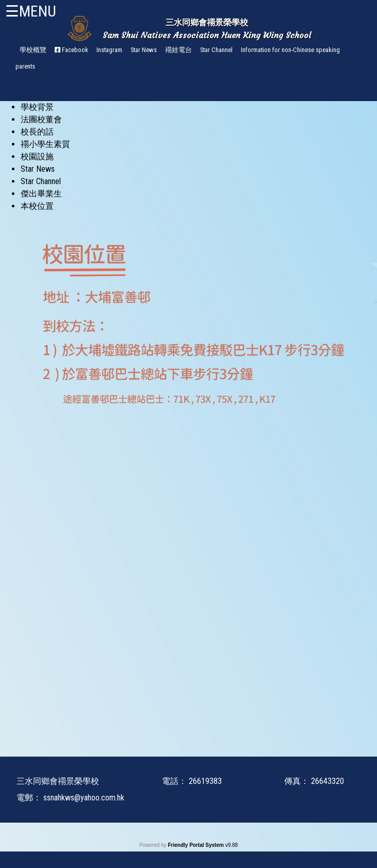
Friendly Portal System (196, 845)
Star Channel (216, 50)
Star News (144, 50)
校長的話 (37, 132)
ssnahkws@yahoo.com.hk (84, 798)
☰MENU (31, 11)
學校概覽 (33, 50)
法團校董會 (41, 119)
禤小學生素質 (45, 144)
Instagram (109, 50)
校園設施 (37, 157)
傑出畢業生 (41, 194)
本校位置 (37, 206)
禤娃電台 (178, 50)
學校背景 (37, 107)
